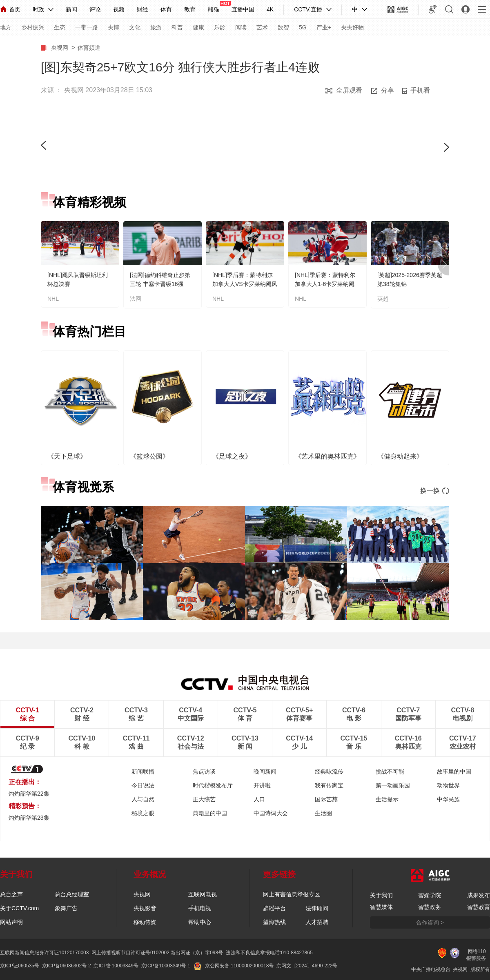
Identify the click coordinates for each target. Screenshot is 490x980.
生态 (60, 27)
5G (303, 27)
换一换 (435, 491)
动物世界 (448, 785)
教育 (190, 9)
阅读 (241, 27)
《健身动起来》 (400, 456)
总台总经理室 (72, 894)
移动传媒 (145, 922)
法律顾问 (317, 908)
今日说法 (143, 785)
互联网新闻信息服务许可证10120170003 (44, 953)
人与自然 (143, 799)
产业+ (324, 27)
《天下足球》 (67, 456)
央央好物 (352, 27)
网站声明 (11, 922)
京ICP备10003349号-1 (166, 966)
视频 (119, 9)
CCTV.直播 (308, 9)
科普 (177, 27)
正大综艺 (204, 799)
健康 (198, 27)
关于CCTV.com (19, 908)
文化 (135, 27)
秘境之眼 (143, 813)
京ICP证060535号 (20, 966)
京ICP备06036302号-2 (67, 966)
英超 (383, 299)
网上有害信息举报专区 (292, 894)
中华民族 (448, 799)
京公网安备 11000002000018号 (234, 966)
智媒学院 (430, 895)
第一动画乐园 (393, 785)
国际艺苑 (326, 799)
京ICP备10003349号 (116, 966)
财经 (143, 9)
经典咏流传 (329, 772)
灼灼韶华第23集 (29, 818)
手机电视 (200, 908)
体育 (166, 9)
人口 (259, 799)
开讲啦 (262, 785)
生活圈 (323, 813)
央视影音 (145, 908)
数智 (283, 27)
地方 (6, 27)
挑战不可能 (390, 772)
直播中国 (243, 9)
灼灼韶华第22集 (29, 794)
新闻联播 (143, 772)
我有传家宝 (329, 785)
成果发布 (479, 895)
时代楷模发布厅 (213, 785)
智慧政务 (430, 907)
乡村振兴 (33, 27)
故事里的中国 (454, 772)
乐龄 (220, 27)
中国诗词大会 (271, 813)
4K (270, 9)
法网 (136, 299)
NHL (53, 299)
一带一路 (87, 27)
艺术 (262, 27)
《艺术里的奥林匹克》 (327, 456)
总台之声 (11, 894)
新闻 (71, 9)
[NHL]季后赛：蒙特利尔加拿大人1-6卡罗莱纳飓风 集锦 (325, 284)
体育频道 (89, 48)
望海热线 (274, 922)
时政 (38, 9)
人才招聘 (317, 922)
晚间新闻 (265, 772)
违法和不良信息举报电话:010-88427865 (269, 953)
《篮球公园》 (149, 456)
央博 (114, 27)
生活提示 (387, 799)
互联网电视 (203, 894)
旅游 (156, 27)
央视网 (61, 48)
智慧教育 (479, 907)
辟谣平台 (274, 908)
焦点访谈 (204, 772)
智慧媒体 (381, 907)
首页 (10, 9)
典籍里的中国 (210, 813)
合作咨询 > (430, 922)
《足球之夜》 (232, 456)
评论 (95, 9)
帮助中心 (200, 922)
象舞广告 (66, 908)
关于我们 (381, 895)
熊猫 (214, 9)
